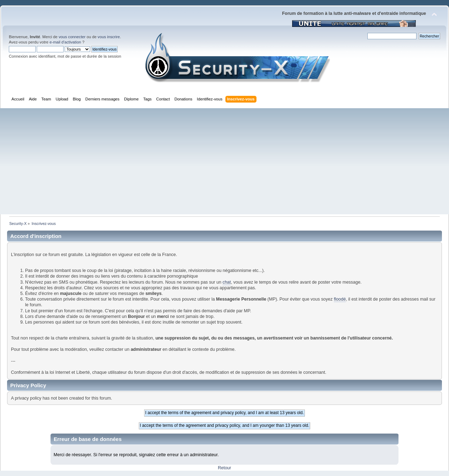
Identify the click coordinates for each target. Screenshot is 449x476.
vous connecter (72, 37)
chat (227, 282)
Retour (224, 468)
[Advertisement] (225, 161)
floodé (340, 299)
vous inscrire (109, 37)
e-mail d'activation (65, 42)
